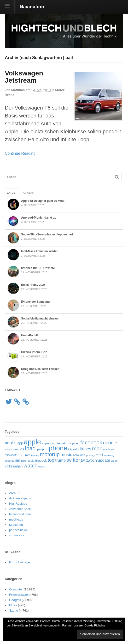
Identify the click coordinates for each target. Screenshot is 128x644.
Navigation (32, 7)
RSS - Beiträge (20, 562)
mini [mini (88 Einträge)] (21, 455)
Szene (10, 95)
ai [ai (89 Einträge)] (15, 443)
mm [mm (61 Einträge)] (28, 455)
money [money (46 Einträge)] (35, 455)
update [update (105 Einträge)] (104, 460)
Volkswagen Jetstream (24, 77)
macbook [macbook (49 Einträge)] (109, 449)
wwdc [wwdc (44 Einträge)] (42, 466)
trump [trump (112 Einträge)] (60, 460)
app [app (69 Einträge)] (20, 443)
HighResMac (18, 504)
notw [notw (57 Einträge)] (76, 455)
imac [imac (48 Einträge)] (16, 449)
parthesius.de (18, 530)
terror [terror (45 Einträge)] (24, 461)
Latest (12, 193)
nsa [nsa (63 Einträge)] (83, 455)
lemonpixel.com (20, 514)
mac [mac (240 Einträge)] (97, 449)
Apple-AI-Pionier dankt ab (39, 218)
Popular (28, 193)
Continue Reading (20, 153)
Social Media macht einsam (40, 319)
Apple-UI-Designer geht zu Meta (43, 201)
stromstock (17, 535)
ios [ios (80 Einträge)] (22, 449)
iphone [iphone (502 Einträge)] (57, 448)
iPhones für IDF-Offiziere (38, 268)
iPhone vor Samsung (35, 302)
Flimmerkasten (19, 595)
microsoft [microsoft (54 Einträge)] (11, 455)
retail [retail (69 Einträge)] (99, 455)
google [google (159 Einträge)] (110, 443)
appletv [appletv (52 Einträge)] (47, 443)
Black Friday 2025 (33, 285)
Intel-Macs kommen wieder (39, 251)
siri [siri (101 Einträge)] (18, 460)
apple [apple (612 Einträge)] (32, 442)
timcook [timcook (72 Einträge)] (41, 460)
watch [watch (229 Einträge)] (30, 466)
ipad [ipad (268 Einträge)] (30, 448)
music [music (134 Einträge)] (66, 455)
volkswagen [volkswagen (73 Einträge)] (14, 466)
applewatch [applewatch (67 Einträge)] (60, 443)
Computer (16, 589)
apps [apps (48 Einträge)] (72, 443)
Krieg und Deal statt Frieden (40, 369)
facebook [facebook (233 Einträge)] (91, 443)
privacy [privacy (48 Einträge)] (91, 455)
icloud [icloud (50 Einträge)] (8, 449)
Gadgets (15, 600)
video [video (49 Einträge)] (114, 461)
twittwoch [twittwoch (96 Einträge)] (89, 460)
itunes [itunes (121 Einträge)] (86, 449)
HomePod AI (30, 335)
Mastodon (16, 525)
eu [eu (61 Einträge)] (78, 443)
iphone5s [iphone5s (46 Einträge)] (74, 449)
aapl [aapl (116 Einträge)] (9, 443)
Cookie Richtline (95, 626)
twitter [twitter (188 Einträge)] (73, 460)
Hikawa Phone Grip (34, 352)
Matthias (18, 90)
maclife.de (16, 519)
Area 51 (15, 493)
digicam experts (20, 498)
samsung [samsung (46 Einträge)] (109, 455)
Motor (60, 90)
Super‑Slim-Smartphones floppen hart (47, 234)
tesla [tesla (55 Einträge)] (31, 461)
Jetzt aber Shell (20, 509)
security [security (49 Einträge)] (10, 461)
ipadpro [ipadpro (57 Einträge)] (41, 449)
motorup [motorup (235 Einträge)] (50, 454)
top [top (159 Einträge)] (51, 460)
